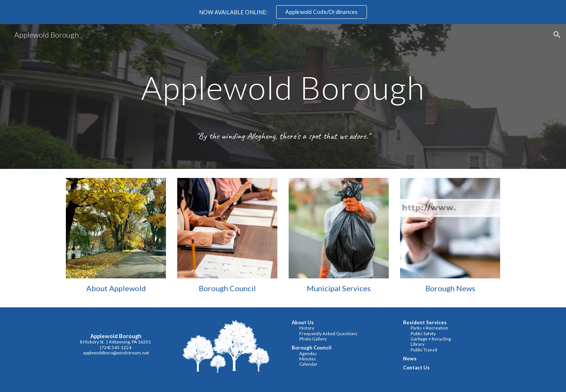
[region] (283, 12)
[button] (557, 35)
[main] (283, 96)
